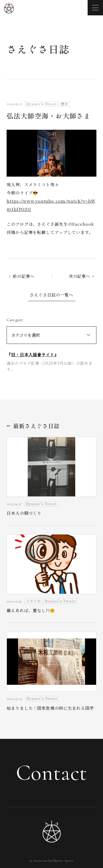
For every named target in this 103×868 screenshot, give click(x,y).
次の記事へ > (82, 276)
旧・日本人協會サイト (33, 354)
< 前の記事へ (21, 276)
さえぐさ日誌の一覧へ (51, 295)
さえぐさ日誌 (38, 49)
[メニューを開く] (95, 8)
